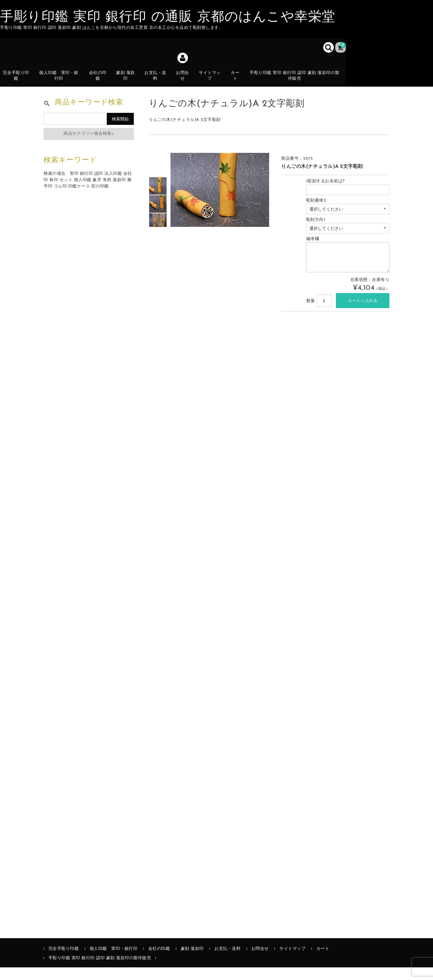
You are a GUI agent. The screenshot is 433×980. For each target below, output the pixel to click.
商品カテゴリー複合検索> (89, 146)
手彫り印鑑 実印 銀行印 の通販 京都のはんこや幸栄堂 (168, 17)
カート (238, 83)
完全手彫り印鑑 (17, 80)
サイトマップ (212, 80)
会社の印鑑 (99, 80)
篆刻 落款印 (127, 80)
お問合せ (185, 80)
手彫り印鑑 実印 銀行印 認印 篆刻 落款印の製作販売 (297, 80)
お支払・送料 (157, 83)
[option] (158, 199)
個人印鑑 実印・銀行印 (60, 80)
